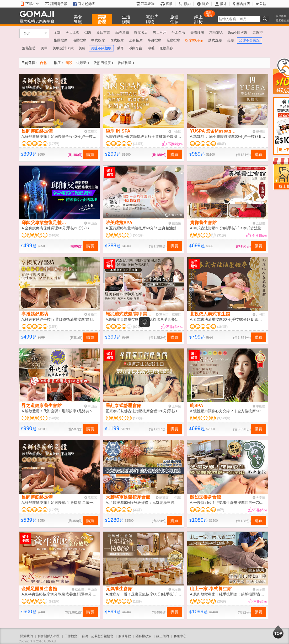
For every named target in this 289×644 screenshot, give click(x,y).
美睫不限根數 (101, 48)
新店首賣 (103, 32)
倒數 (88, 32)
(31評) (221, 235)
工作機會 (71, 636)
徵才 (223, 4)
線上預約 (163, 636)
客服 (169, 4)
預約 (187, 4)
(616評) (54, 235)
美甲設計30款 (63, 48)
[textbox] (239, 19)
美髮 (231, 40)
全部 (57, 32)
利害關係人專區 (49, 636)
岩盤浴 (258, 32)
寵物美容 (166, 48)
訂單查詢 (148, 4)
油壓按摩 (79, 40)
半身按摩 (154, 40)
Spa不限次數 (237, 32)
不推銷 (175, 144)
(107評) (54, 144)
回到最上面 (278, 632)
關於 (205, 4)
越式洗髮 (215, 40)
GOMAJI (38, 16)
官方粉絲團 (87, 4)
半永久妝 (178, 32)
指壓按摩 (61, 40)
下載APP (32, 4)
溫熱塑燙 (29, 48)
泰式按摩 (117, 40)
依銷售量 (126, 63)
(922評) (54, 601)
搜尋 (266, 19)
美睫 (82, 48)
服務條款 (281, 16)
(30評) (137, 510)
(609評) (138, 327)
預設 (69, 63)
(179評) (138, 418)
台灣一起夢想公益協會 (98, 636)
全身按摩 (136, 40)
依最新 (83, 63)
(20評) (221, 601)
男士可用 (160, 32)
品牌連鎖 (122, 32)
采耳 (120, 48)
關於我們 (26, 636)
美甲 (44, 48)
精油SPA (216, 32)
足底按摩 (173, 40)
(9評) (221, 510)
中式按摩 (98, 40)
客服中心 (180, 636)
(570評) (54, 418)
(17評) (137, 601)
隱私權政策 (282, 21)
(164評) (222, 327)
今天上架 (73, 32)
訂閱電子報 (59, 4)
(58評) (221, 144)
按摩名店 (141, 32)
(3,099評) (224, 418)
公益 (263, 4)
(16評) (53, 327)
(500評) (138, 235)
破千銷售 (110, 172)
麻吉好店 (243, 4)
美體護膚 (197, 32)
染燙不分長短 (249, 40)
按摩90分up (194, 40)
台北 (27, 33)
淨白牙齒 (136, 48)
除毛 (151, 48)
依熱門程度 (104, 63)
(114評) (138, 144)
